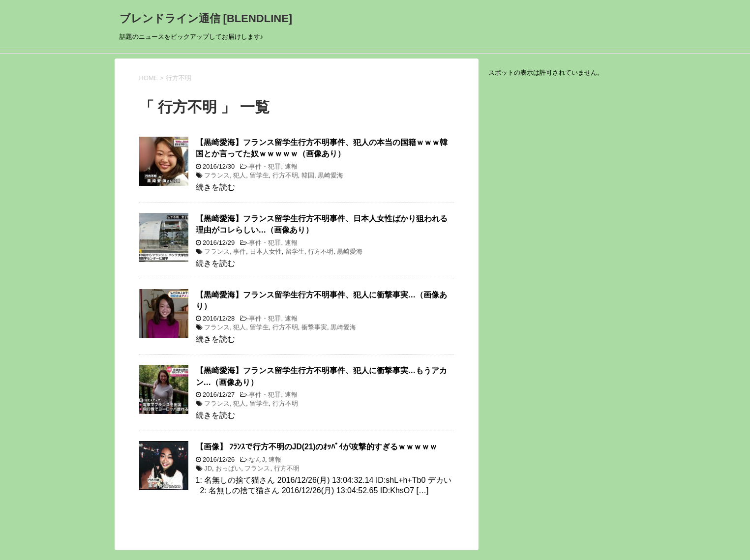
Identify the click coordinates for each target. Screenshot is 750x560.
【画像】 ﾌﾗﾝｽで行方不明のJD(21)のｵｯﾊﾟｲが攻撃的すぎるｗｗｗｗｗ (317, 447)
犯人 (240, 175)
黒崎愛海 (330, 175)
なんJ (257, 459)
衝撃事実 (314, 327)
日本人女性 (266, 251)
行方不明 (285, 175)
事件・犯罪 (265, 166)
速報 (291, 166)
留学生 (259, 175)
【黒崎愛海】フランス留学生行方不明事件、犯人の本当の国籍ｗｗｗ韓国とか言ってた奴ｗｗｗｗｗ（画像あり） (322, 148)
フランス (217, 175)
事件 (240, 251)
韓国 (308, 175)
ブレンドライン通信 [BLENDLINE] (206, 18)
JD (208, 468)
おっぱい (228, 468)
